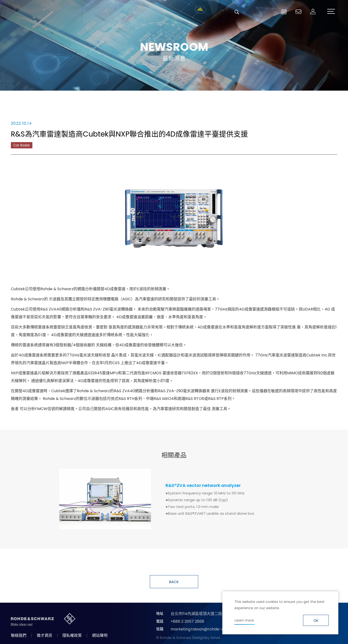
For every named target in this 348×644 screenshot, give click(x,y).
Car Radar (22, 145)
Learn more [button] (244, 620)
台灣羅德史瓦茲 (41, 12)
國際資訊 (254, 98)
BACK (174, 582)
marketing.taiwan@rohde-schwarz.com (209, 629)
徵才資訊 (44, 635)
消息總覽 (94, 98)
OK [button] (316, 621)
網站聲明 (100, 635)
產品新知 (147, 98)
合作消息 (201, 98)
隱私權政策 (72, 635)
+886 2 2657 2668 (187, 621)
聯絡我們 (19, 635)
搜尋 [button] (237, 12)
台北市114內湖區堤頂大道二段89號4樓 (204, 614)
